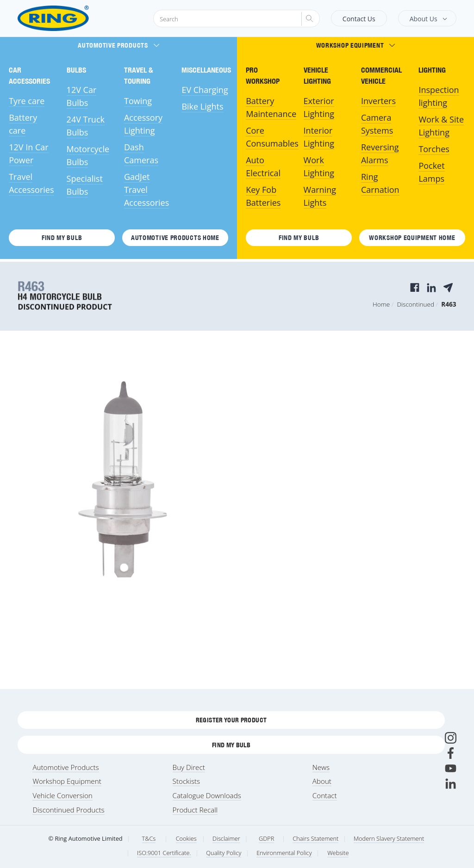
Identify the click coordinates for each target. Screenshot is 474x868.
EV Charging (205, 90)
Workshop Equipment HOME (412, 238)
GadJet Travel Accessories (147, 190)
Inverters (378, 101)
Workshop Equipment (356, 45)
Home (381, 304)
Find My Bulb (62, 238)
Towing (138, 101)
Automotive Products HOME (175, 238)
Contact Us (359, 19)
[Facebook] (451, 753)
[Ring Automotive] (76, 18)
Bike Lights (202, 106)
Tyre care (27, 101)
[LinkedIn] (451, 784)
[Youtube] (451, 768)
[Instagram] (451, 738)
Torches (434, 149)
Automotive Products (118, 45)
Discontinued (415, 304)
